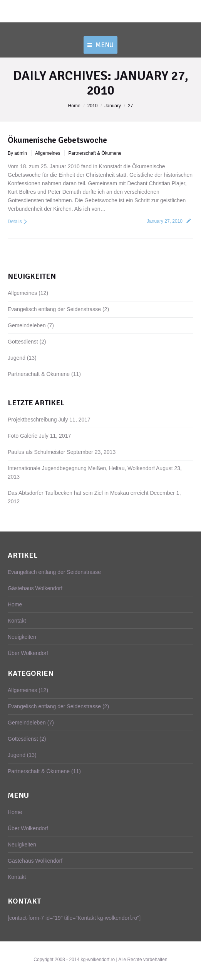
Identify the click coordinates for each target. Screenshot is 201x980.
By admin (17, 153)
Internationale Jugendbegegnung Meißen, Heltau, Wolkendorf (81, 468)
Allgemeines (48, 153)
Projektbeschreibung (32, 420)
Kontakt (17, 621)
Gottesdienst (23, 342)
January (113, 106)
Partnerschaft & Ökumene (95, 153)
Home (74, 106)
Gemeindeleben (27, 325)
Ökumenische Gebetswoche (57, 140)
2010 (93, 106)
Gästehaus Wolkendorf (35, 588)
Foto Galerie (23, 436)
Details (15, 222)
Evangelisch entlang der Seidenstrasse (54, 309)
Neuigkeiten (22, 637)
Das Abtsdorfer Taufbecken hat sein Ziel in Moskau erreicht (78, 493)
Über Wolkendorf (28, 653)
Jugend (17, 358)
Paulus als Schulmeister (36, 452)
